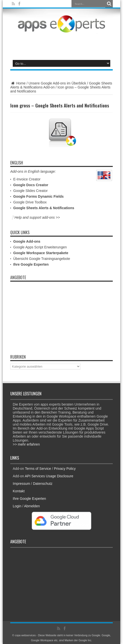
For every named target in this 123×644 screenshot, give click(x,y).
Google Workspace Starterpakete (41, 253)
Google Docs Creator (31, 185)
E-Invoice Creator (27, 179)
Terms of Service (38, 469)
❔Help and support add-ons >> (35, 217)
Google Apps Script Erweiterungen (40, 247)
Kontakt (19, 491)
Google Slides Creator (30, 191)
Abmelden (32, 506)
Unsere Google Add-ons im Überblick (57, 83)
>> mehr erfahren (26, 444)
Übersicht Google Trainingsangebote (42, 259)
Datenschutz (43, 484)
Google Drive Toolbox (30, 202)
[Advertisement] (61, 43)
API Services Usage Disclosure (49, 476)
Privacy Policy (65, 469)
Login (17, 506)
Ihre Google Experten (31, 264)
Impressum (21, 484)
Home (18, 83)
